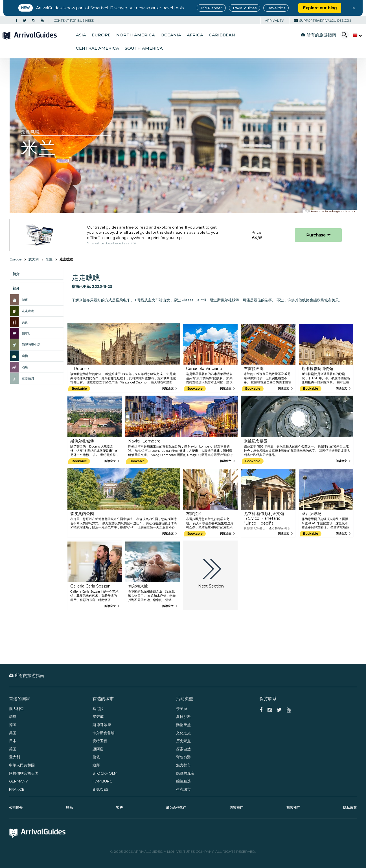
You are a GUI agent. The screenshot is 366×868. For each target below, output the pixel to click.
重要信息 (28, 378)
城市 (25, 300)
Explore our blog (320, 8)
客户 (119, 807)
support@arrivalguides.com (323, 21)
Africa (195, 35)
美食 (25, 322)
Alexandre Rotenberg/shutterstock (333, 211)
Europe (101, 35)
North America (136, 35)
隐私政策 (350, 807)
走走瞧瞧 (28, 311)
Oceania (171, 35)
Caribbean (222, 35)
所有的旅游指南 (318, 35)
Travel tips (276, 8)
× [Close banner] (354, 8)
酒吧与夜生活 (31, 345)
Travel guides (245, 8)
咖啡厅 (26, 333)
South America (144, 48)
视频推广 (293, 807)
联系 (69, 807)
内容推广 (236, 807)
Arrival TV (274, 21)
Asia (81, 35)
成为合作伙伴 (176, 807)
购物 (25, 356)
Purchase (318, 235)
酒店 (25, 367)
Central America (97, 48)
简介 (16, 274)
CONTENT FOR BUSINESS (74, 21)
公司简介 (16, 807)
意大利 (34, 259)
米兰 (49, 259)
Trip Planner (211, 8)
